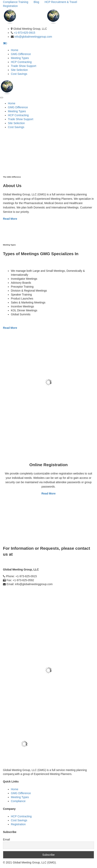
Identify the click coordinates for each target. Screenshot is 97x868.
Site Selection (19, 70)
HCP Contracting (21, 62)
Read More (10, 219)
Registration (10, 6)
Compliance (18, 801)
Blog (36, 2)
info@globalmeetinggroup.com (33, 37)
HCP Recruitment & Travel (61, 2)
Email (6, 839)
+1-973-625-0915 (25, 33)
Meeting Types (20, 58)
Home (15, 50)
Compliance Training (16, 2)
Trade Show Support (24, 66)
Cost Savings (19, 74)
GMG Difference (21, 54)
